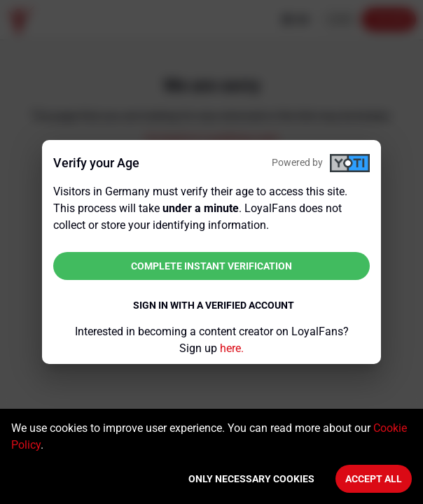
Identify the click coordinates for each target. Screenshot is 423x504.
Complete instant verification (211, 266)
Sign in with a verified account (214, 305)
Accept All (374, 479)
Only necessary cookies (251, 479)
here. (232, 348)
